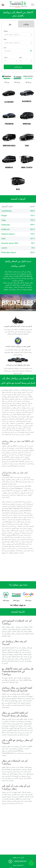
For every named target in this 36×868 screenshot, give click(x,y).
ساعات (6, 57)
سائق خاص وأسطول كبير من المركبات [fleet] (18, 365)
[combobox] (18, 35)
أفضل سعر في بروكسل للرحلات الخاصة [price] (18, 346)
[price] (18, 341)
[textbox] (18, 35)
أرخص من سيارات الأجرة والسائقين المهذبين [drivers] (18, 326)
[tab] (10, 24)
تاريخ (5, 47)
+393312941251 (20, 861)
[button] (31, 863)
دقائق (20, 57)
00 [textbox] (21, 61)
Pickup (6, 31)
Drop (5, 39)
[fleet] (18, 360)
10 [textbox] (5, 61)
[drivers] (18, 320)
